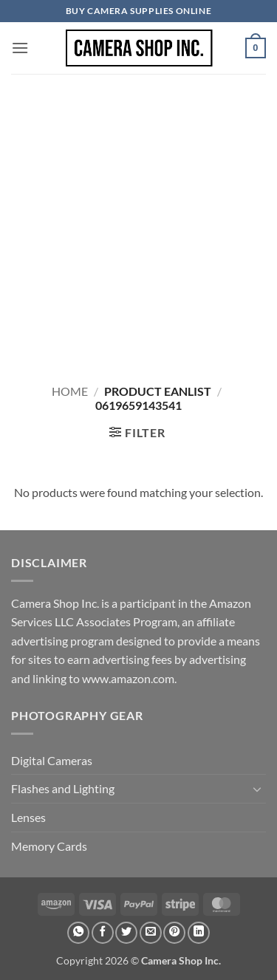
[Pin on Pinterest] (174, 933)
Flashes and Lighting (63, 788)
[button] (20, 48)
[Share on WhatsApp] (78, 933)
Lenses (28, 817)
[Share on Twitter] (126, 933)
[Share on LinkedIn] (199, 933)
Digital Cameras (52, 760)
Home (70, 391)
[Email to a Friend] (151, 933)
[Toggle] (257, 789)
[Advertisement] (138, 220)
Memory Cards (49, 846)
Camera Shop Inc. (181, 960)
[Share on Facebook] (103, 933)
